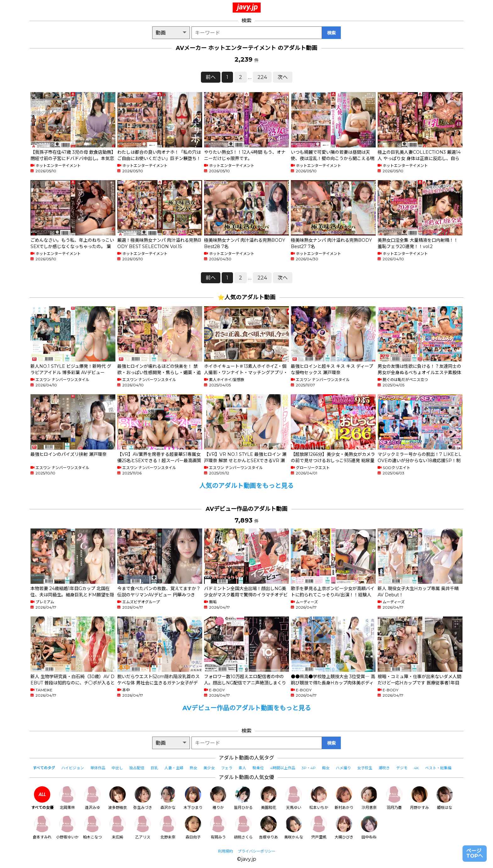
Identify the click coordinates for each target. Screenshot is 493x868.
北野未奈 (168, 828)
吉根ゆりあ (269, 828)
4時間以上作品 (283, 768)
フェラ (227, 768)
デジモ (402, 768)
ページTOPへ (475, 853)
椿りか (218, 798)
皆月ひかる (243, 798)
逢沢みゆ (92, 798)
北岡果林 (67, 798)
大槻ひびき (344, 828)
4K (416, 768)
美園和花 (269, 798)
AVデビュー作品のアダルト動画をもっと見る (247, 708)
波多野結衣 (118, 798)
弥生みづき (143, 798)
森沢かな (168, 798)
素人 (242, 768)
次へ (283, 77)
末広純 (118, 828)
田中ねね (369, 828)
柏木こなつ (92, 828)
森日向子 (193, 828)
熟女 (193, 768)
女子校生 (365, 768)
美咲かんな (294, 828)
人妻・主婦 (174, 768)
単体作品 (98, 768)
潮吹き (384, 768)
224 (262, 77)
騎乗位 (258, 768)
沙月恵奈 (369, 798)
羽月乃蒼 (394, 798)
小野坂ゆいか (67, 828)
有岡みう (218, 828)
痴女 (326, 768)
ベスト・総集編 (438, 768)
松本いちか (319, 798)
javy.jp (247, 7)
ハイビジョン (73, 768)
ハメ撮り (343, 768)
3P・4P (309, 768)
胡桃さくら (243, 828)
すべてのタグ (44, 768)
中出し (117, 768)
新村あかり (344, 798)
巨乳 (154, 768)
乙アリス (143, 828)
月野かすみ (419, 798)
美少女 (209, 768)
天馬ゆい (294, 798)
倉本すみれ (42, 828)
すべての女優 (42, 798)
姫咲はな (445, 798)
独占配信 (137, 768)
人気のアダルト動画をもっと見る (246, 486)
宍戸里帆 (319, 828)
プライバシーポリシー (257, 851)
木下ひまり (193, 798)
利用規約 (225, 851)
